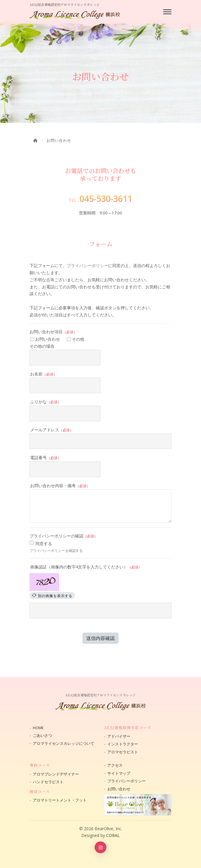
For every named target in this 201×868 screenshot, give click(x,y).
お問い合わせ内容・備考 (60, 486)
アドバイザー (119, 736)
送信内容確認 (100, 638)
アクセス (115, 765)
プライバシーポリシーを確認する (56, 551)
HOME (38, 728)
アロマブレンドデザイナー (56, 774)
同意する (44, 543)
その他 (76, 339)
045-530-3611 (106, 198)
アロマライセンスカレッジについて (64, 743)
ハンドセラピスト (48, 782)
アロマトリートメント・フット (60, 800)
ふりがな (46, 402)
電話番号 (46, 457)
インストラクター (123, 744)
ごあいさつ (42, 735)
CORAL (113, 835)
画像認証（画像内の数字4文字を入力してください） (86, 567)
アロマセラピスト (123, 752)
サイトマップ (119, 773)
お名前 (43, 374)
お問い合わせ (45, 339)
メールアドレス (52, 430)
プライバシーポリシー (87, 265)
